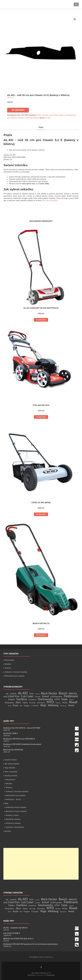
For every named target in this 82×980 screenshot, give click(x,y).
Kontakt (8, 831)
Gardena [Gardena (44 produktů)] (22, 699)
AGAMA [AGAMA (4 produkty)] (13, 694)
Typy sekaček (10, 768)
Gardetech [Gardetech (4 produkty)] (32, 700)
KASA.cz (62, 115)
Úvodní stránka (11, 760)
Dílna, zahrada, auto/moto (47, 115)
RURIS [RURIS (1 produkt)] (10, 706)
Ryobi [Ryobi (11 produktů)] (16, 705)
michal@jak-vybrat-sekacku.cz (41, 957)
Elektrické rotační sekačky (16, 807)
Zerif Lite (31, 975)
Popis (41, 127)
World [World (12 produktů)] (71, 705)
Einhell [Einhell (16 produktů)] (45, 696)
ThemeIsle (50, 975)
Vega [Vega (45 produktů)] (43, 705)
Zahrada (36, 118)
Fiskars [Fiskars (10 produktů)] (11, 699)
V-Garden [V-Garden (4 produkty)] (35, 706)
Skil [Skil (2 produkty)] (21, 706)
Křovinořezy (9, 660)
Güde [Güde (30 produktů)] (64, 699)
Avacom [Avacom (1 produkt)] (37, 694)
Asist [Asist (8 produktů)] (32, 694)
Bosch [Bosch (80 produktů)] (63, 693)
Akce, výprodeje (11, 772)
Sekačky (8, 664)
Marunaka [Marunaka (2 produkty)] (32, 703)
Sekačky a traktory (25, 118)
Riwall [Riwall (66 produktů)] (73, 702)
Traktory (8, 668)
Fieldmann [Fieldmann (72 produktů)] (71, 696)
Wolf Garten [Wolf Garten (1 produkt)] (63, 706)
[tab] (41, 127)
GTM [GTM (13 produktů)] (57, 699)
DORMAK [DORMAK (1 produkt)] (38, 697)
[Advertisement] (41, 864)
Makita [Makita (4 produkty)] (25, 703)
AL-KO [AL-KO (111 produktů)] (23, 693)
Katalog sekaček (11, 775)
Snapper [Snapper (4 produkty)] (27, 706)
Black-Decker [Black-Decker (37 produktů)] (49, 693)
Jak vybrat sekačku (50, 200)
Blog (6, 803)
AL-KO (48, 118)
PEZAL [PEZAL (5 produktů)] (65, 703)
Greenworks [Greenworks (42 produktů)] (45, 699)
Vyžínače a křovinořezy (15, 827)
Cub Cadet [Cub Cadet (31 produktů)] (27, 696)
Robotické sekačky (13, 819)
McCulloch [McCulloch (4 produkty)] (41, 703)
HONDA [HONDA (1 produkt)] (71, 700)
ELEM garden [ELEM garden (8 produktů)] (56, 697)
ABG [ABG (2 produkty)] (7, 694)
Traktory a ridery (12, 815)
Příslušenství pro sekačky (15, 676)
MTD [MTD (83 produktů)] (50, 702)
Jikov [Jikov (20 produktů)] (18, 702)
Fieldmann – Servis (13, 799)
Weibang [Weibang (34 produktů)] (53, 705)
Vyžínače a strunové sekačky (16, 672)
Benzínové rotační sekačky (16, 811)
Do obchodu (18, 110)
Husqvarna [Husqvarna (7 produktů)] (9, 703)
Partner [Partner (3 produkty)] (58, 703)
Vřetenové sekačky (13, 823)
